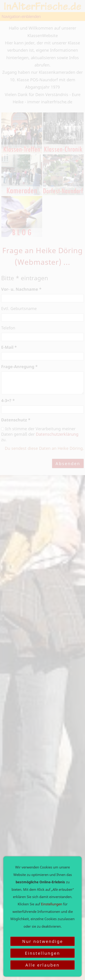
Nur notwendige (43, 941)
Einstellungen (42, 953)
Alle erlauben (42, 965)
